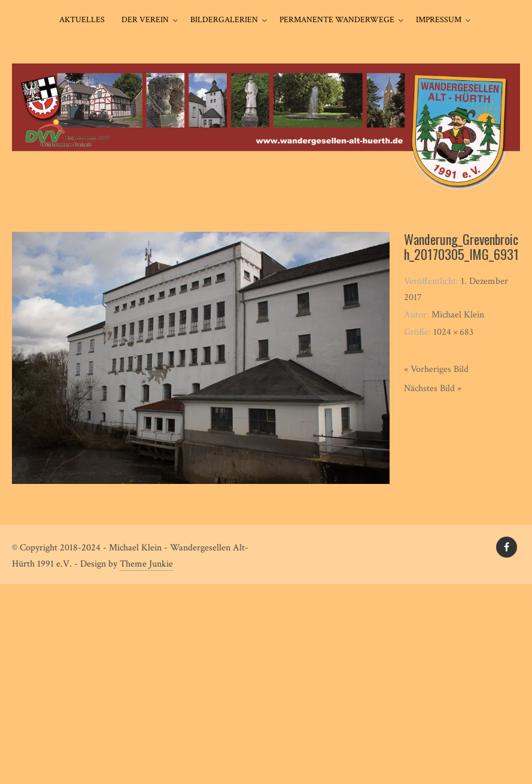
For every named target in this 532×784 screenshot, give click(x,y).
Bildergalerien (224, 20)
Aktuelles (82, 20)
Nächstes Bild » (433, 388)
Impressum (439, 20)
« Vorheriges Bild (436, 369)
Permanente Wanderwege (337, 20)
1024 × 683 (453, 332)
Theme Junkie (146, 564)
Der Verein (145, 20)
